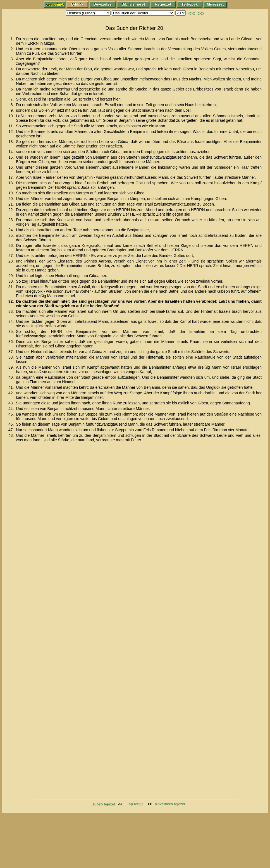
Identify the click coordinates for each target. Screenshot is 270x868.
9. (13, 110)
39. (12, 367)
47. (12, 430)
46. (12, 424)
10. (12, 116)
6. (13, 89)
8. (13, 105)
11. (12, 126)
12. (12, 132)
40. (12, 377)
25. (12, 235)
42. (12, 393)
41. (12, 387)
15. (12, 157)
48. (12, 435)
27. (12, 256)
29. (12, 276)
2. (13, 49)
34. (12, 321)
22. (12, 210)
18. (12, 183)
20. (12, 199)
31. (12, 287)
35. (12, 332)
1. (13, 39)
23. (12, 220)
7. (13, 99)
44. (12, 409)
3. (13, 59)
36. (12, 342)
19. (12, 193)
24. (12, 230)
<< (192, 13)
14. (12, 152)
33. (12, 311)
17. (12, 177)
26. (12, 245)
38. (12, 357)
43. (12, 403)
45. (12, 414)
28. (12, 261)
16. (12, 167)
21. (12, 204)
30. (12, 281)
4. (13, 69)
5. (13, 79)
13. (12, 142)
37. (12, 352)
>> (201, 13)
